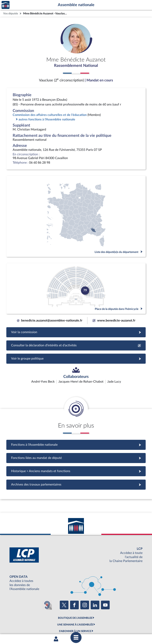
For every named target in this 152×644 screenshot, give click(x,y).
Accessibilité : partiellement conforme (55, 625)
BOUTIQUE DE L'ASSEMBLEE (75, 595)
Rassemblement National (76, 66)
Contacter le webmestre (91, 625)
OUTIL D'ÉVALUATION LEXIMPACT (75, 614)
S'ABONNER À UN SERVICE (75, 608)
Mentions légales (22, 625)
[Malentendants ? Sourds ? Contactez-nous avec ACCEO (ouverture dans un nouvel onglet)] (47, 582)
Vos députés (11, 14)
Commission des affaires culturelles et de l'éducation (50, 115)
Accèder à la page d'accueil (6, 5)
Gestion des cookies (129, 625)
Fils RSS (111, 625)
